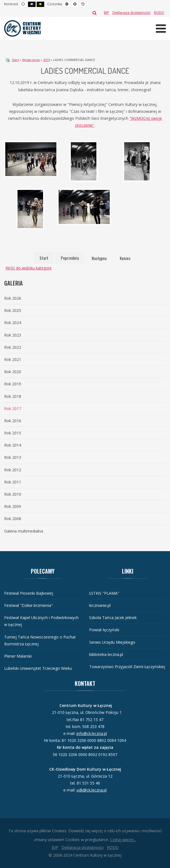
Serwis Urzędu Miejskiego (112, 642)
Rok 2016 (13, 421)
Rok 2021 (13, 359)
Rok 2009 (13, 506)
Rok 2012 (13, 470)
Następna (99, 258)
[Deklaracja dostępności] (132, 13)
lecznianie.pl (100, 605)
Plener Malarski (18, 656)
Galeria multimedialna (24, 531)
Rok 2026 (13, 298)
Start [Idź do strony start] (44, 258)
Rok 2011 (13, 482)
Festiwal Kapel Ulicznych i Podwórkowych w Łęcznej (41, 621)
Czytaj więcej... (123, 840)
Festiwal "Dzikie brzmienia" (28, 605)
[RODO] (159, 13)
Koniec (125, 258)
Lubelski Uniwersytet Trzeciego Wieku (38, 668)
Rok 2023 (13, 335)
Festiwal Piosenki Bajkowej (29, 593)
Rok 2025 (13, 310)
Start (15, 60)
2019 (46, 60)
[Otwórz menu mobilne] (161, 28)
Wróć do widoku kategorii (28, 268)
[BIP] (107, 13)
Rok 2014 (13, 445)
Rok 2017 (13, 408)
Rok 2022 (13, 347)
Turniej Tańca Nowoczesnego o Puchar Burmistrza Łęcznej (40, 640)
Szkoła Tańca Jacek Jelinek (113, 618)
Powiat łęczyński (104, 630)
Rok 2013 (13, 457)
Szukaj (95, 13)
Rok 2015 (13, 433)
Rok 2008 (13, 519)
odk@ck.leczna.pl (92, 790)
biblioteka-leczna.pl (106, 654)
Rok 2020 (13, 372)
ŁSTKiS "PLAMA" (104, 593)
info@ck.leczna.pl (92, 733)
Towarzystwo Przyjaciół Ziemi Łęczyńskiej (127, 667)
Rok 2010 (13, 494)
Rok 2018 (13, 396)
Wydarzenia (31, 60)
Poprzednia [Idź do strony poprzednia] (70, 258)
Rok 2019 (13, 384)
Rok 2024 (13, 323)
